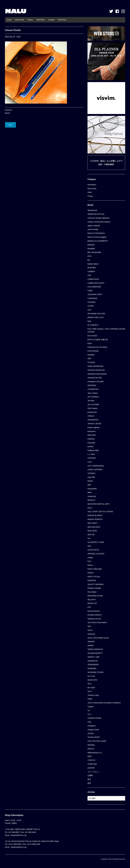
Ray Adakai (92, 592)
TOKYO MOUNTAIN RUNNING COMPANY (104, 703)
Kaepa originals (94, 427)
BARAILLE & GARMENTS (98, 241)
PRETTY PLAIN (94, 577)
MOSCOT (91, 500)
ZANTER (91, 768)
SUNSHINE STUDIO (95, 672)
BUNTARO (92, 268)
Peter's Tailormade (95, 569)
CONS (90, 291)
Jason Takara (93, 393)
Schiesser (91, 634)
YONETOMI (92, 764)
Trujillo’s (91, 707)
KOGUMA (91, 443)
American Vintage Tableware (99, 218)
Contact (51, 20)
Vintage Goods (93, 730)
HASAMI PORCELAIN (96, 370)
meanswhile (92, 489)
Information (92, 185)
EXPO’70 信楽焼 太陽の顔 (98, 340)
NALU (16, 11)
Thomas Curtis (93, 695)
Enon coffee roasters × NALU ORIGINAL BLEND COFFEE (106, 330)
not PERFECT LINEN (96, 542)
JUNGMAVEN (93, 420)
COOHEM (91, 302)
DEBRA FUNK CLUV (96, 317)
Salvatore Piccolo (94, 619)
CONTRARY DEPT (95, 294)
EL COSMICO (93, 325)
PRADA (90, 573)
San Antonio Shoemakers (97, 622)
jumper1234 (92, 412)
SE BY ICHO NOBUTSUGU (98, 638)
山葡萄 (90, 775)
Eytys (90, 343)
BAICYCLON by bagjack (97, 237)
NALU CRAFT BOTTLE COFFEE (100, 512)
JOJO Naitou (92, 408)
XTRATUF (91, 760)
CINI (89, 275)
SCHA (90, 630)
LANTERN (92, 458)
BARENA (91, 245)
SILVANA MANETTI (95, 653)
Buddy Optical (93, 264)
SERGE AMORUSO (95, 649)
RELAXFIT (92, 600)
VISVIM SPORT (94, 737)
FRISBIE (91, 355)
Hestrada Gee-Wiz (95, 378)
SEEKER (91, 642)
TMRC (90, 699)
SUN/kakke (92, 668)
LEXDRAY (91, 473)
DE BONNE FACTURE (96, 314)
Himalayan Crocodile (95, 382)
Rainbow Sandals (94, 588)
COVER (91, 306)
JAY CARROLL (93, 397)
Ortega (90, 558)
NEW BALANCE (94, 527)
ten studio (91, 688)
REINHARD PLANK (95, 596)
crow (89, 310)
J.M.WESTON (93, 389)
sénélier (91, 645)
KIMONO (91, 439)
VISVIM (90, 733)
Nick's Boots (92, 531)
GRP (89, 359)
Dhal (89, 321)
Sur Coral (91, 676)
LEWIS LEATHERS (95, 470)
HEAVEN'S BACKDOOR (97, 374)
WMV (90, 756)
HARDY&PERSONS (95, 366)
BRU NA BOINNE (94, 252)
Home (9, 20)
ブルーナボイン (94, 772)
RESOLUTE (92, 603)
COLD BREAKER (94, 287)
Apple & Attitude (94, 226)
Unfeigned (91, 726)
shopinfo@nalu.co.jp (19, 835)
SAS (89, 626)
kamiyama (91, 431)
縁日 (89, 779)
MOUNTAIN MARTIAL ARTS (99, 504)
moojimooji (92, 496)
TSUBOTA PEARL (95, 718)
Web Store (62, 20)
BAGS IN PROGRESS (96, 233)
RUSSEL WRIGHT (95, 615)
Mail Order (41, 20)
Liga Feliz (91, 477)
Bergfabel (91, 249)
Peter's (90, 565)
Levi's (90, 462)
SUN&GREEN (93, 665)
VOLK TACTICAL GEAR (97, 741)
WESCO (91, 749)
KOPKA (90, 447)
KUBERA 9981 (93, 450)
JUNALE (91, 416)
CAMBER (91, 271)
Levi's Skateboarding (96, 466)
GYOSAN (91, 362)
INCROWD (92, 385)
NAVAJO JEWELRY (95, 519)
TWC (89, 722)
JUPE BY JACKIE (94, 424)
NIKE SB (91, 535)
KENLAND (92, 435)
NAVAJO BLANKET (95, 515)
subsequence (93, 661)
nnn (89, 538)
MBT (89, 485)
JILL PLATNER (93, 405)
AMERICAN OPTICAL (96, 214)
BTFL (90, 256)
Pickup (30, 20)
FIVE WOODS (93, 351)
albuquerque (92, 210)
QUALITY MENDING (96, 584)
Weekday (91, 745)
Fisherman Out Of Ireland (97, 347)
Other (90, 192)
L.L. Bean (91, 454)
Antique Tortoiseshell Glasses (99, 222)
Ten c (90, 684)
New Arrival (20, 20)
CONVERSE (92, 298)
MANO (90, 481)
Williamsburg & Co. (95, 753)
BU (89, 260)
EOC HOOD (92, 336)
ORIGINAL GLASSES (96, 554)
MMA (90, 492)
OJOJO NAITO (93, 550)
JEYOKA (91, 401)
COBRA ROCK (93, 279)
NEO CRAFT (93, 523)
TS (89, 711)
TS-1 (89, 714)
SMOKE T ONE (94, 657)
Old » (10, 125)
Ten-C (90, 691)
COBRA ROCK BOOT (96, 283)
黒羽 (89, 783)
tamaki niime (92, 680)
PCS (89, 561)
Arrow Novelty (93, 229)
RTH (89, 607)
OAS (89, 546)
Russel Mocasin (94, 611)
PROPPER (92, 580)
